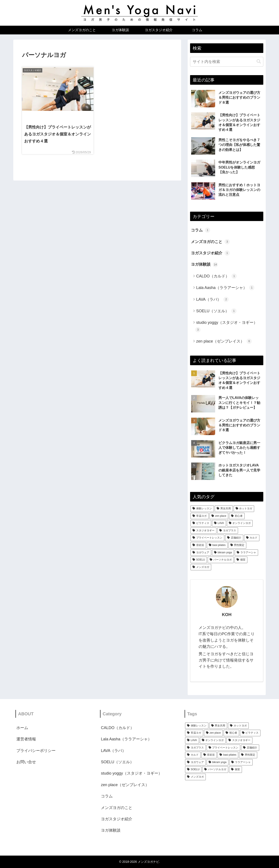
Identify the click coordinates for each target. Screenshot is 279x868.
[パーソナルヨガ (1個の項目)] (221, 560)
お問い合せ (26, 762)
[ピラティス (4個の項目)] (201, 523)
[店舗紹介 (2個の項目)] (234, 538)
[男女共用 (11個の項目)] (224, 509)
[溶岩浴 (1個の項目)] (198, 545)
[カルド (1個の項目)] (252, 538)
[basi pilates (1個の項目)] (217, 545)
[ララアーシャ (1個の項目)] (246, 553)
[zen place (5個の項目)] (219, 516)
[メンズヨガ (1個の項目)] (201, 567)
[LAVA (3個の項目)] (219, 523)
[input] (227, 62)
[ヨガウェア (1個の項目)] (201, 553)
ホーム (22, 728)
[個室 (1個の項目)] (241, 560)
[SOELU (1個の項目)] (199, 560)
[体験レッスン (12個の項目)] (202, 509)
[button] (259, 62)
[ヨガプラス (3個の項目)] (228, 531)
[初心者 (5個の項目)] (237, 516)
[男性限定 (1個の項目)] (237, 545)
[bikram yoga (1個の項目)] (223, 553)
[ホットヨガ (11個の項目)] (244, 509)
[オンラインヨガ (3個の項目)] (240, 523)
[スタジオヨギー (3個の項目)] (203, 531)
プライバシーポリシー (36, 751)
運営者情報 (26, 739)
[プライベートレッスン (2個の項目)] (207, 538)
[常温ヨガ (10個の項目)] (200, 516)
